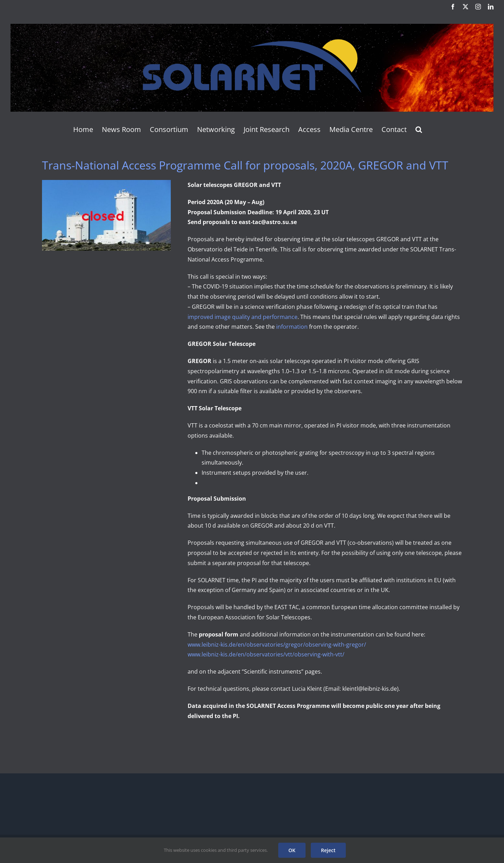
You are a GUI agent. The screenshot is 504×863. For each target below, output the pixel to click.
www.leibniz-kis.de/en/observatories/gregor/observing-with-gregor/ (277, 645)
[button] (419, 130)
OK (292, 850)
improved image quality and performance (243, 317)
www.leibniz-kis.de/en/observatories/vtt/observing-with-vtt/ (266, 654)
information (292, 327)
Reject (328, 850)
